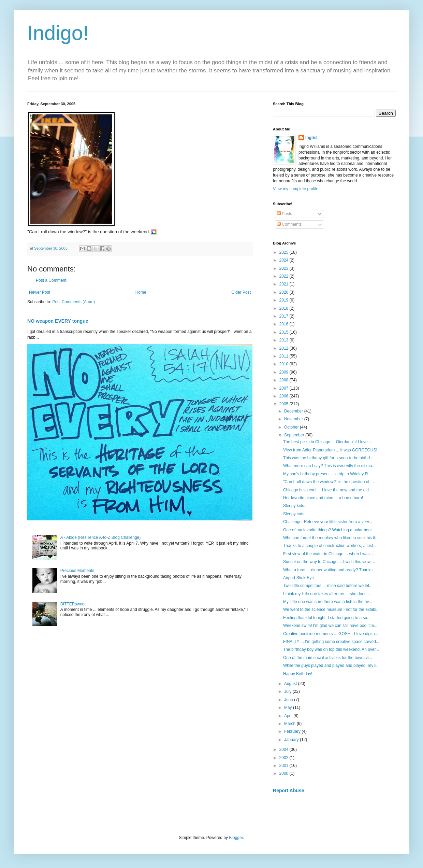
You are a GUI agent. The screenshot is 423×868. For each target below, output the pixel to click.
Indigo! (58, 33)
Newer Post (40, 292)
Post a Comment (51, 280)
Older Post (241, 292)
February (293, 731)
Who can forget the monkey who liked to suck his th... (331, 538)
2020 (285, 292)
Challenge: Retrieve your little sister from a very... (328, 522)
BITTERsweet (73, 604)
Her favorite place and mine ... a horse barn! (324, 498)
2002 (285, 758)
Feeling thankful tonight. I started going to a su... (327, 618)
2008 (285, 380)
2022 (285, 276)
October (292, 427)
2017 (285, 316)
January (292, 740)
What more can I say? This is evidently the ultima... (329, 466)
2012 (285, 348)
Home (141, 292)
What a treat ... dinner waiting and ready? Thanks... (330, 570)
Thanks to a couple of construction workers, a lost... (330, 546)
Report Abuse (288, 790)
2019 (285, 300)
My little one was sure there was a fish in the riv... (328, 602)
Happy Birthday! (298, 674)
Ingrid (311, 138)
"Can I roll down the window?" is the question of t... (329, 482)
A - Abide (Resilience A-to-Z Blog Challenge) (100, 537)
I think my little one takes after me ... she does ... (327, 594)
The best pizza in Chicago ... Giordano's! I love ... (328, 442)
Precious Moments (77, 571)
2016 (285, 324)
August (291, 684)
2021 (285, 284)
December (294, 411)
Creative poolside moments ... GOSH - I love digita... (331, 634)
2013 (285, 340)
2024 (285, 260)
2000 (285, 773)
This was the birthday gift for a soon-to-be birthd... (328, 458)
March (290, 724)
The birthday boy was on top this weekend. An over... (331, 649)
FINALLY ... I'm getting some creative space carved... (331, 642)
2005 (285, 404)
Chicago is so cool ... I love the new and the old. (327, 490)
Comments (289, 224)
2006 (285, 396)
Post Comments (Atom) (74, 302)
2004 (285, 750)
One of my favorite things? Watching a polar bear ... (330, 530)
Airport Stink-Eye (298, 578)
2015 (285, 332)
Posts (284, 214)
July (288, 691)
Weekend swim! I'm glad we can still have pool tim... (330, 626)
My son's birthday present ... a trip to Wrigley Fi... (327, 474)
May (289, 708)
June (289, 700)
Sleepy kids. (295, 506)
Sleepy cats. (295, 514)
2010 (285, 364)
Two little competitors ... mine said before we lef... (328, 586)
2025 (285, 252)
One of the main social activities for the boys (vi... (328, 658)
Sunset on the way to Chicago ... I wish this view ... (329, 562)
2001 (285, 766)
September (295, 435)
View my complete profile (296, 189)
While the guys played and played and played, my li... (331, 666)
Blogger (236, 838)
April (289, 716)
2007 (285, 388)
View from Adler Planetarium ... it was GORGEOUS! (331, 450)
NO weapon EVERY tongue (58, 321)
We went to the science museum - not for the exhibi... (331, 610)
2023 (285, 268)
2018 (285, 308)
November (294, 419)
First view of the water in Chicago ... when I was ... (329, 554)
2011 (285, 356)
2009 (285, 372)
